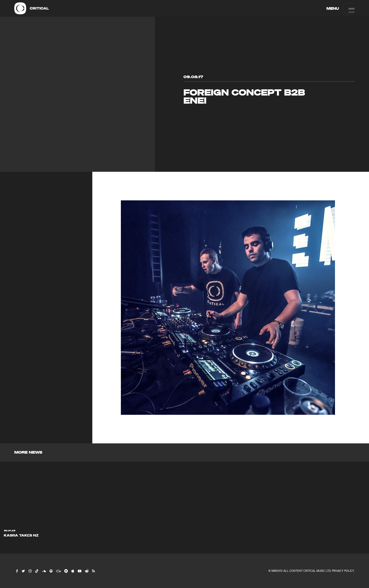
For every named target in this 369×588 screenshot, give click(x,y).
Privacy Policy (343, 571)
